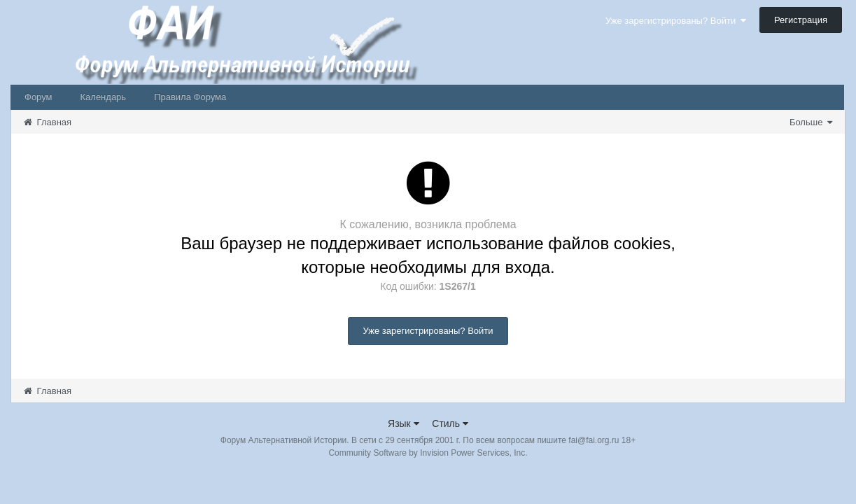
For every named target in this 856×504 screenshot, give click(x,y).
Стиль (450, 423)
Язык (404, 423)
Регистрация (801, 20)
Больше (811, 122)
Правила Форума (190, 97)
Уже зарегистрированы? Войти (676, 21)
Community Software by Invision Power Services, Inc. (428, 453)
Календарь (104, 97)
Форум (38, 97)
